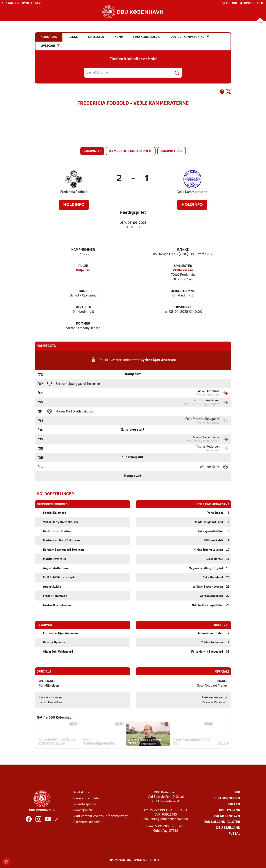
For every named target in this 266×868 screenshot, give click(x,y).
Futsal (234, 834)
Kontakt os (10, 3)
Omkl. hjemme (183, 291)
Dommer (83, 324)
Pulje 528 (83, 271)
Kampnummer (83, 250)
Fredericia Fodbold (74, 192)
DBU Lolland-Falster (222, 822)
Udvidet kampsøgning (190, 37)
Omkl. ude (83, 307)
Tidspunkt (183, 307)
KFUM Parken (183, 271)
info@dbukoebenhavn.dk (170, 819)
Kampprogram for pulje (131, 151)
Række (183, 250)
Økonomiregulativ (87, 798)
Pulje (83, 266)
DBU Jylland (230, 810)
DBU (237, 792)
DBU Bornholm (227, 798)
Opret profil (252, 3)
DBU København (226, 816)
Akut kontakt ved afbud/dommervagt (100, 816)
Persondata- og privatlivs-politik (133, 860)
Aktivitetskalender (87, 822)
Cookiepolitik (83, 810)
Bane (83, 291)
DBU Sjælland (228, 828)
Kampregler (172, 151)
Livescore (50, 46)
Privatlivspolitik (85, 804)
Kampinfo (92, 151)
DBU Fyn (233, 804)
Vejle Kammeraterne (192, 192)
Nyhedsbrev (31, 3)
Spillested (183, 266)
